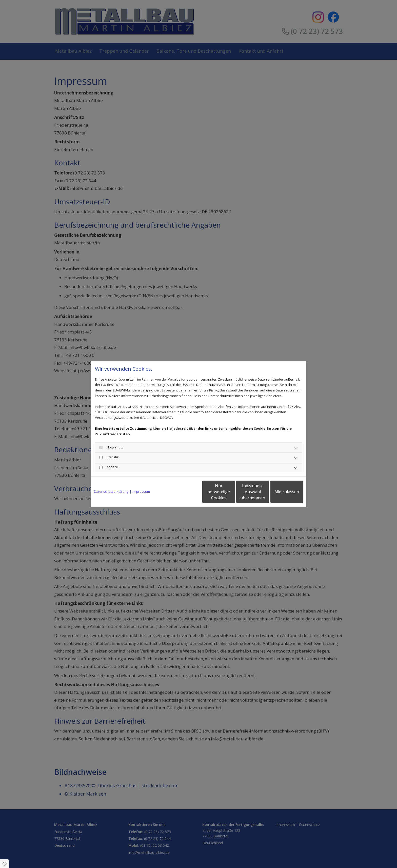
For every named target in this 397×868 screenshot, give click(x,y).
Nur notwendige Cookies (183, 492)
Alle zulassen (280, 492)
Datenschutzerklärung (111, 491)
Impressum (141, 491)
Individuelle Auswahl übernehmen (232, 492)
